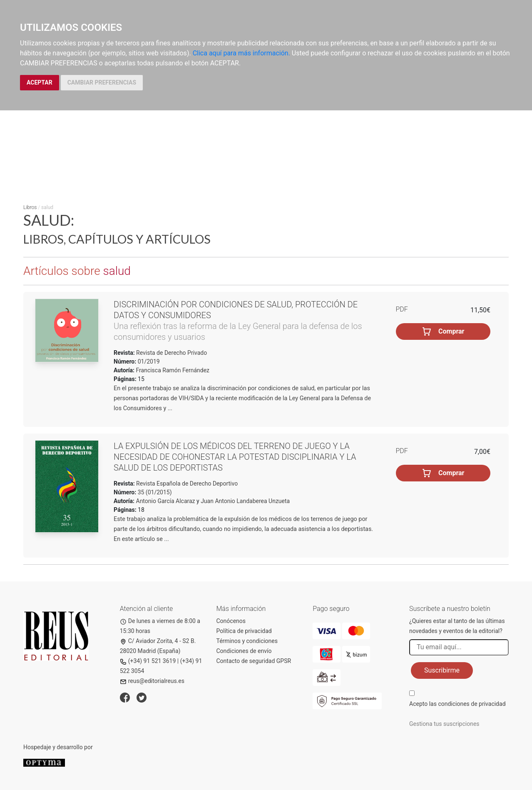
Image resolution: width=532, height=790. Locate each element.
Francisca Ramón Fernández (173, 370)
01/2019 (148, 361)
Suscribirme (442, 670)
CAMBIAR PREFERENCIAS (102, 82)
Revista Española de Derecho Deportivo (186, 483)
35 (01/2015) (154, 492)
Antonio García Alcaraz (166, 501)
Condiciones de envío (244, 651)
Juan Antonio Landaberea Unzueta (245, 501)
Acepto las (457, 704)
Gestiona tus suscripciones (444, 724)
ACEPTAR (40, 82)
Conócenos (231, 621)
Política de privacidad (244, 631)
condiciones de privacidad (472, 704)
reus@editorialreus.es (152, 681)
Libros (30, 207)
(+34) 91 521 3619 (148, 661)
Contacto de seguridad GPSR (254, 661)
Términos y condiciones (247, 641)
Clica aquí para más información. (241, 53)
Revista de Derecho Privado (171, 353)
